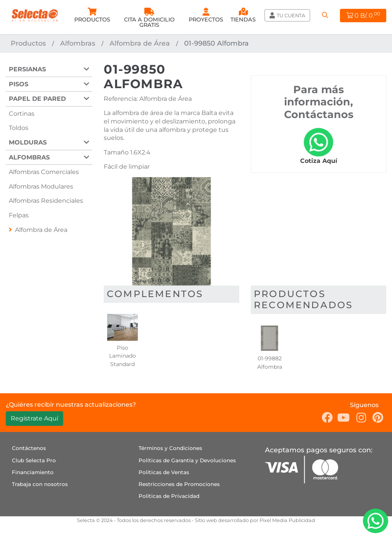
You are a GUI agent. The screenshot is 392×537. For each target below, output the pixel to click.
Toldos (19, 128)
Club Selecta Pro (34, 460)
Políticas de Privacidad (169, 496)
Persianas (27, 69)
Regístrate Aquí (34, 418)
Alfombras (78, 43)
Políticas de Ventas (164, 472)
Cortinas (22, 114)
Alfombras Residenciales (46, 201)
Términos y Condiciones (170, 448)
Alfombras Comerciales (44, 172)
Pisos (19, 84)
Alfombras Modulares (41, 186)
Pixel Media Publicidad (287, 520)
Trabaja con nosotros (40, 484)
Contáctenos (29, 448)
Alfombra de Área (140, 43)
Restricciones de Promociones (179, 484)
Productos (28, 43)
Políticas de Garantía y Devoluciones (187, 460)
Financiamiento (33, 472)
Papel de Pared (37, 99)
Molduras (28, 142)
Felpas (19, 215)
